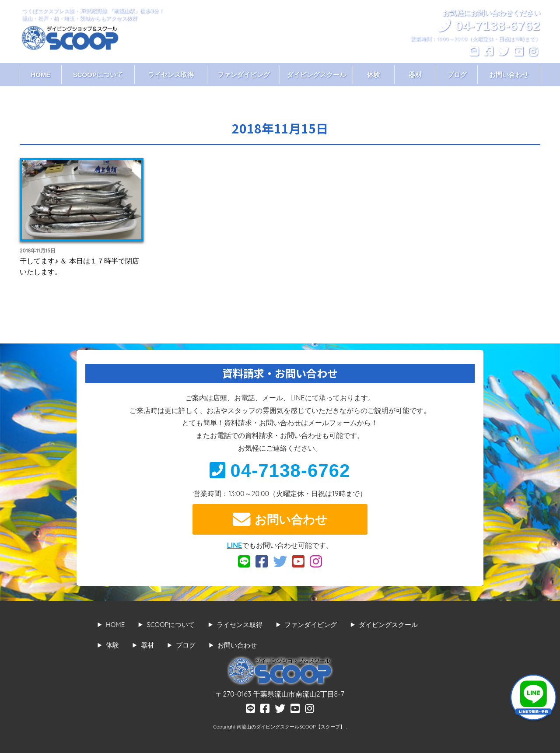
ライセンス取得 (171, 75)
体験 (374, 75)
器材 (415, 75)
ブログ (457, 75)
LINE (234, 545)
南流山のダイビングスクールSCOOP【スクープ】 (291, 727)
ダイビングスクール (317, 75)
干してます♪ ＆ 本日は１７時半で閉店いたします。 (79, 266)
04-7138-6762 (280, 471)
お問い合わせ (509, 75)
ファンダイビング (244, 75)
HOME (41, 75)
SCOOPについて (98, 75)
